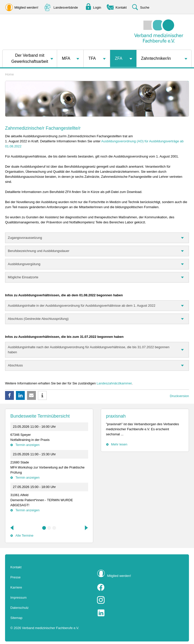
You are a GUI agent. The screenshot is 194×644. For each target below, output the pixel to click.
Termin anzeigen (27, 445)
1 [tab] (44, 528)
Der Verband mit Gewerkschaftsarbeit (30, 58)
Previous (12, 528)
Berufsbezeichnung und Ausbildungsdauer (39, 251)
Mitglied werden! (119, 576)
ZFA (119, 58)
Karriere (16, 587)
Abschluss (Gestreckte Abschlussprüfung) (38, 319)
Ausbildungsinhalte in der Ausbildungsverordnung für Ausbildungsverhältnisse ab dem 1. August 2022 (82, 306)
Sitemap (16, 618)
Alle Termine (24, 535)
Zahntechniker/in (156, 58)
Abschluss (15, 365)
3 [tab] (54, 528)
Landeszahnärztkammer (114, 383)
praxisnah (116, 416)
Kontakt (16, 567)
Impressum (18, 598)
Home (9, 74)
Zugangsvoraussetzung (25, 238)
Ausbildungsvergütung (24, 264)
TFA (92, 58)
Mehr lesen (119, 444)
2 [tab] (49, 528)
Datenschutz (19, 608)
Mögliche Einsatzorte (23, 277)
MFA (66, 58)
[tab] (97, 238)
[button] (9, 395)
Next (86, 528)
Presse (15, 577)
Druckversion (179, 396)
